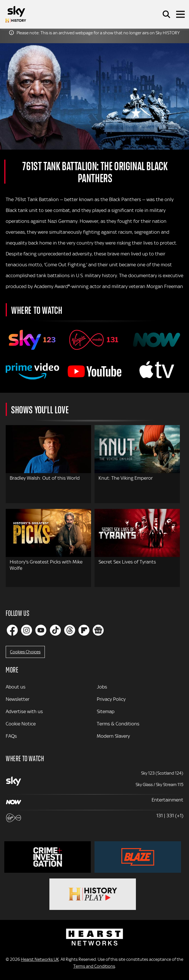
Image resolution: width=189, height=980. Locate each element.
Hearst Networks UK (40, 959)
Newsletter (18, 699)
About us (16, 687)
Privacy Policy (111, 699)
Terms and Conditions (94, 966)
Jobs (102, 687)
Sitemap (106, 711)
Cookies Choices (25, 652)
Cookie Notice (21, 724)
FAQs (11, 736)
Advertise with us (24, 711)
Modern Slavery (113, 736)
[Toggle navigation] (180, 14)
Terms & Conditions (118, 724)
